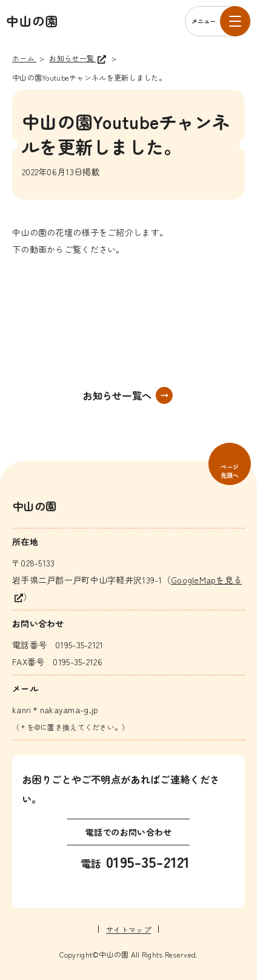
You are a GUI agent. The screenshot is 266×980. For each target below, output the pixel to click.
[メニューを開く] (218, 21)
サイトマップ (128, 929)
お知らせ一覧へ (117, 395)
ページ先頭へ (230, 471)
